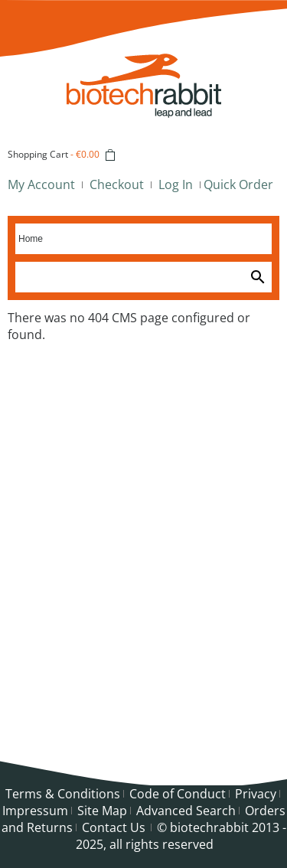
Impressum (35, 811)
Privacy (256, 794)
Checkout (117, 184)
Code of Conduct (178, 794)
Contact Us (114, 827)
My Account (41, 184)
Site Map (102, 811)
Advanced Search (186, 811)
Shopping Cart (38, 154)
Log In (176, 184)
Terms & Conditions (63, 794)
